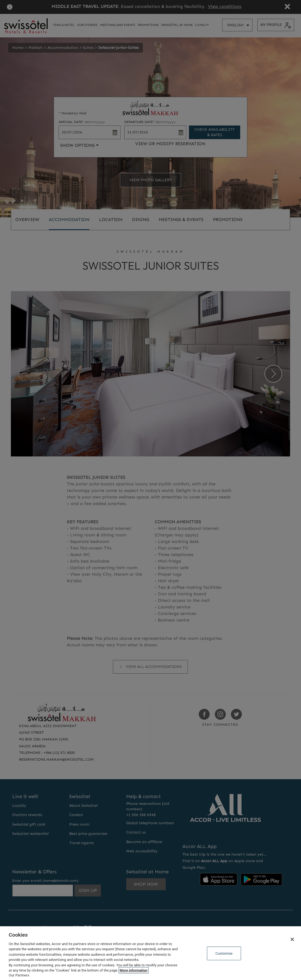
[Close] (292, 939)
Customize (224, 953)
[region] (150, 953)
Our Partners (19, 975)
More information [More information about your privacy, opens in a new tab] (134, 970)
